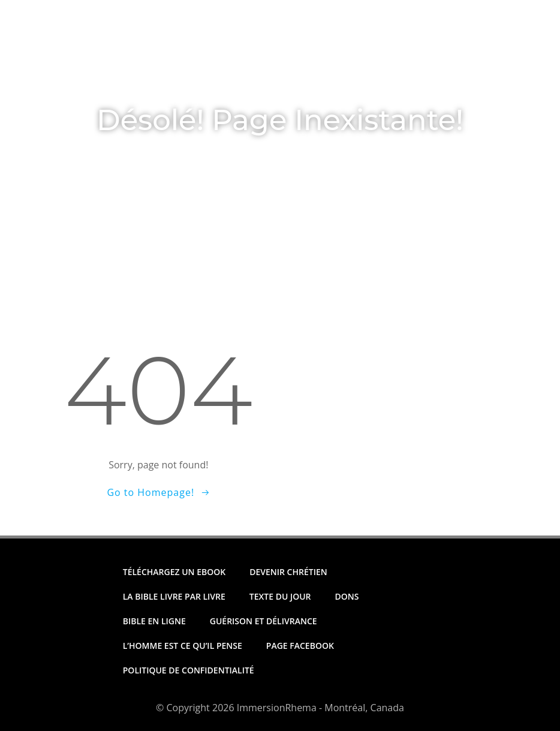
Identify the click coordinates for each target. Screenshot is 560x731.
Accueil (94, 53)
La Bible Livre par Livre (174, 596)
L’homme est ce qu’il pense (183, 646)
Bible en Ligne (154, 621)
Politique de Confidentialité (189, 670)
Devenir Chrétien (288, 572)
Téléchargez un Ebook (282, 53)
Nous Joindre (109, 76)
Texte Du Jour (170, 53)
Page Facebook (300, 646)
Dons (373, 53)
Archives (436, 53)
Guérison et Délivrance (264, 621)
